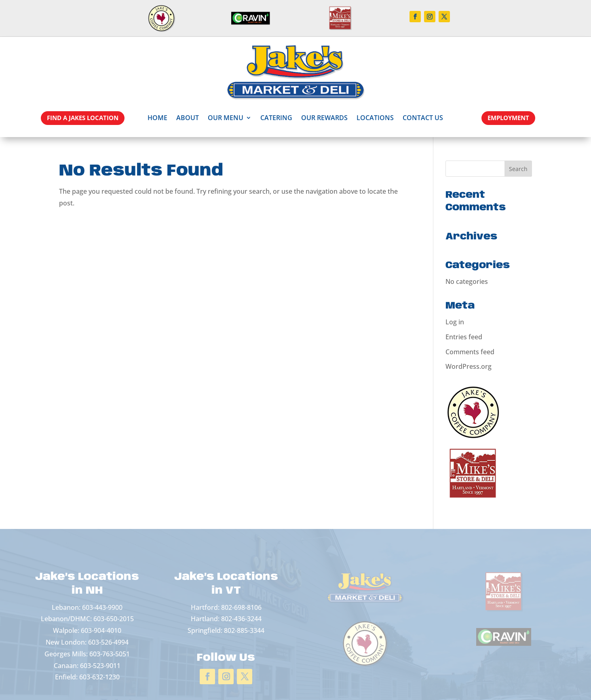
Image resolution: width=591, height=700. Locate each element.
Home (157, 118)
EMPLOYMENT (508, 118)
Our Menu (226, 118)
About (188, 118)
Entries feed (464, 337)
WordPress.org (469, 366)
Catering (276, 118)
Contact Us (423, 118)
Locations (375, 118)
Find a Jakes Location (83, 118)
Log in (455, 322)
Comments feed (470, 352)
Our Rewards (324, 118)
